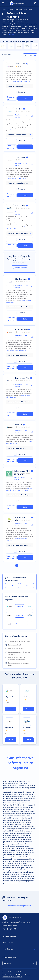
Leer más (11, 35)
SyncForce (20, 157)
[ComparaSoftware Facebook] (11, 929)
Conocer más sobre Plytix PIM (21, 81)
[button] (19, 86)
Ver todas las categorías (20, 906)
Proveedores (19, 943)
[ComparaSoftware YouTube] (7, 929)
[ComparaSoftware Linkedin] (4, 929)
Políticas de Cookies (24, 975)
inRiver (19, 425)
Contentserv (21, 279)
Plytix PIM (21, 64)
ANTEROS (20, 206)
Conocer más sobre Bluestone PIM (18, 396)
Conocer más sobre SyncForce (16, 178)
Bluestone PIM (22, 378)
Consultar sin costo (11, 98)
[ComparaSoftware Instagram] (15, 929)
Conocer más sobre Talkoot (18, 130)
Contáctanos (19, 949)
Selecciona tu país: (9, 957)
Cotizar (25, 98)
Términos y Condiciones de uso (12, 977)
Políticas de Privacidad (10, 975)
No (27, 585)
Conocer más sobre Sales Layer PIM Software (19, 489)
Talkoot (19, 109)
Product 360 (21, 329)
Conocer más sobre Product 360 (16, 351)
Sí (12, 585)
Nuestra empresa (19, 937)
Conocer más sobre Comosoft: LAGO (16, 540)
